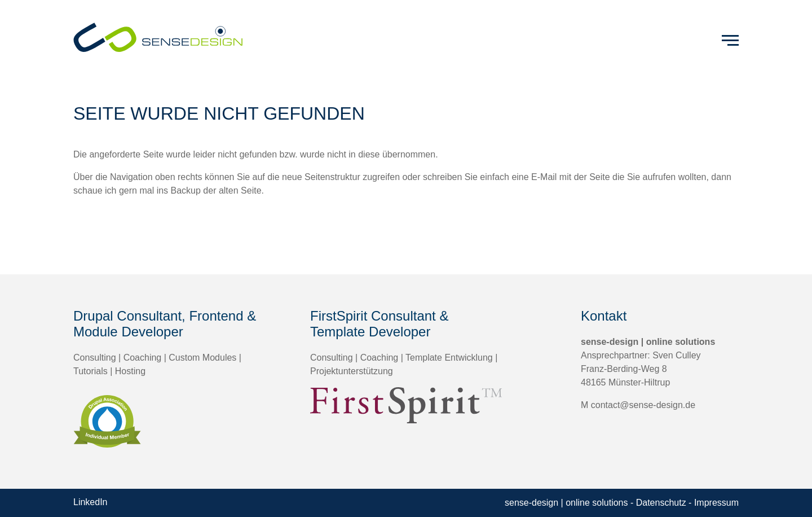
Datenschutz (661, 503)
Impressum (716, 503)
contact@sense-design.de (643, 405)
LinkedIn (91, 502)
